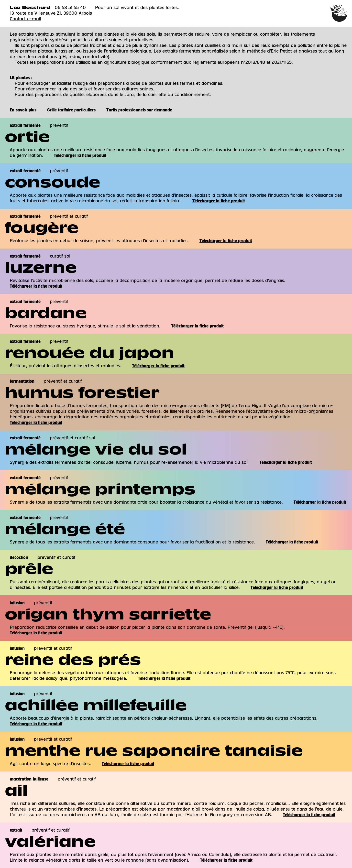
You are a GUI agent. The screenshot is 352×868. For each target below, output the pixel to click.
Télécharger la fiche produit (80, 156)
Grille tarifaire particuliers (71, 110)
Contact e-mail (25, 19)
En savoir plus (23, 110)
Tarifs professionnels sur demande (139, 110)
